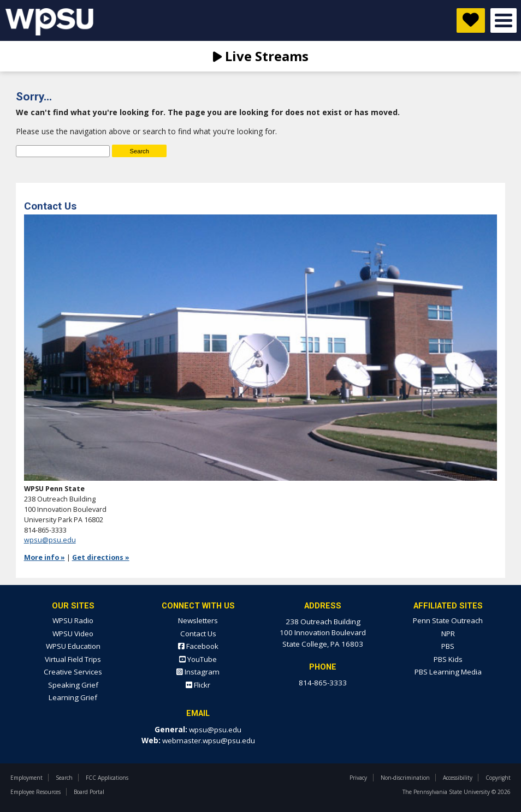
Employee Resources (35, 792)
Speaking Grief (73, 685)
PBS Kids (448, 659)
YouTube (198, 659)
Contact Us (198, 634)
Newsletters (198, 620)
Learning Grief (73, 697)
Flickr (198, 685)
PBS (448, 646)
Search (64, 778)
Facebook (198, 646)
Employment (26, 778)
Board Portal (89, 792)
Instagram (198, 672)
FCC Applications (107, 778)
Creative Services (73, 672)
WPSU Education (73, 646)
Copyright (498, 778)
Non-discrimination (405, 778)
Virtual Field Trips (73, 659)
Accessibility (458, 778)
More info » (45, 557)
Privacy (358, 778)
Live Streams (261, 56)
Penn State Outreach (448, 620)
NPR (448, 634)
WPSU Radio (73, 620)
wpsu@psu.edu (50, 540)
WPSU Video (73, 634)
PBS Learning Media (448, 672)
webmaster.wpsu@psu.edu (209, 741)
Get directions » (101, 557)
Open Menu (504, 20)
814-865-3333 (323, 683)
